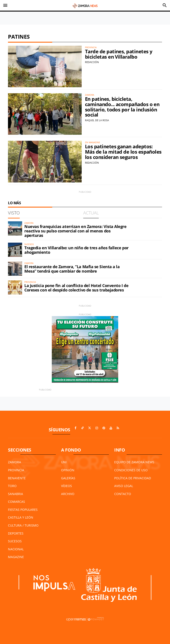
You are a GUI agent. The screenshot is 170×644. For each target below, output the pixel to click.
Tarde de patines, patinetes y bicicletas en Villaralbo (119, 54)
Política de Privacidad (133, 478)
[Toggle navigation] (5, 5)
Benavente (17, 478)
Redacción (92, 62)
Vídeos (67, 486)
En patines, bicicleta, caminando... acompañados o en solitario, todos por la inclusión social (122, 107)
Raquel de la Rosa (97, 120)
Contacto (123, 494)
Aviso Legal (124, 486)
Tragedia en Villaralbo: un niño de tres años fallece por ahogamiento (76, 250)
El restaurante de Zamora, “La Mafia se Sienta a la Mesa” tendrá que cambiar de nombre (72, 269)
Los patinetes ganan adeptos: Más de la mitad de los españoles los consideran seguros (123, 152)
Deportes (16, 533)
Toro (12, 486)
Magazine (16, 557)
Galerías (68, 478)
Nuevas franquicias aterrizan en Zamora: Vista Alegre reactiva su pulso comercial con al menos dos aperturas (75, 231)
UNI (64, 462)
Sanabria (15, 494)
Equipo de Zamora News (134, 462)
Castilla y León (21, 517)
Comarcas (16, 502)
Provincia (16, 470)
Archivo (68, 494)
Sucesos (15, 541)
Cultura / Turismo (23, 525)
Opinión (68, 470)
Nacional (16, 549)
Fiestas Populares (23, 510)
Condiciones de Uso (131, 470)
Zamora (14, 462)
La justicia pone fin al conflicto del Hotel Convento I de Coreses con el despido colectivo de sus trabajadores (76, 288)
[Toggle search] (165, 5)
